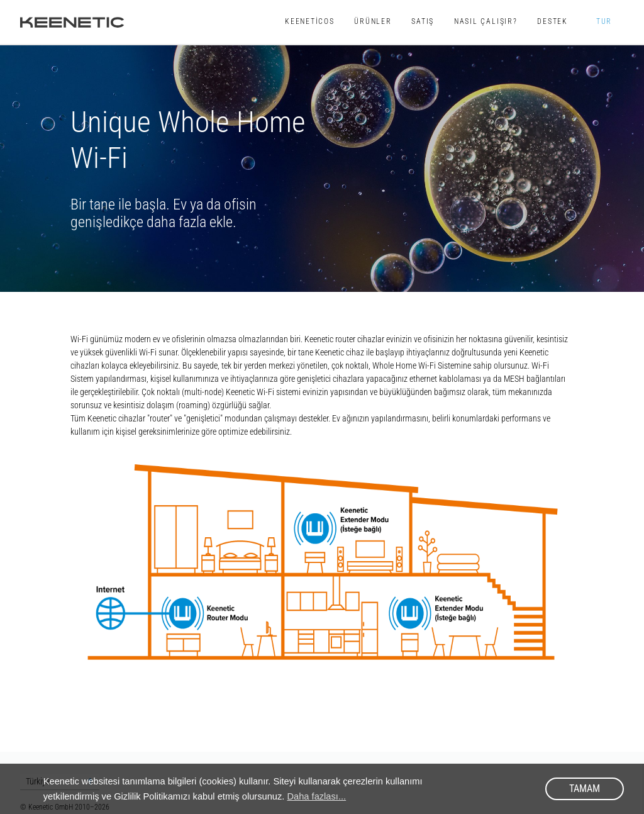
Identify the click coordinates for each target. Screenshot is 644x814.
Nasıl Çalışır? (486, 21)
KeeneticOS (310, 21)
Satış (423, 21)
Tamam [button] (585, 789)
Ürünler (373, 21)
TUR (604, 21)
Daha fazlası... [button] (316, 796)
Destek (552, 21)
